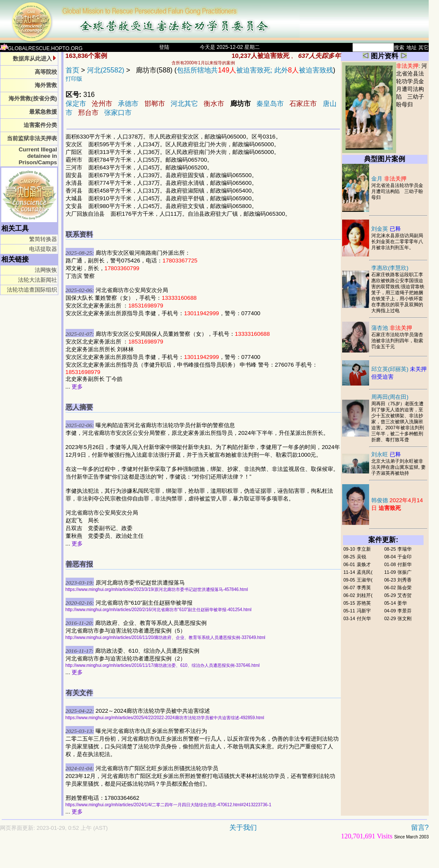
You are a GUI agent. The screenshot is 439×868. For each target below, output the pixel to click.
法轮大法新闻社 (38, 280)
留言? (420, 827)
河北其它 (184, 104)
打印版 (74, 79)
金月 (389, 179)
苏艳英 (364, 603)
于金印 (404, 557)
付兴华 (364, 618)
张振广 (404, 572)
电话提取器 (43, 249)
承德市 (128, 104)
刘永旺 (386, 454)
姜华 (402, 603)
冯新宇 (364, 611)
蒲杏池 (392, 328)
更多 (77, 387)
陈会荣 (404, 588)
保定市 (76, 104)
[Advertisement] (184, 858)
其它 (424, 48)
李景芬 (404, 611)
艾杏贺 (404, 595)
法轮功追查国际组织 (32, 290)
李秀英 (364, 588)
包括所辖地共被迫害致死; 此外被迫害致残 (255, 70)
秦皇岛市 (270, 104)
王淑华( (365, 580)
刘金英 (386, 229)
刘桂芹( (365, 595)
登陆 (164, 47)
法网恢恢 (46, 270)
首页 (72, 70)
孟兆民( (365, 572)
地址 (412, 48)
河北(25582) (106, 70)
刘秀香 (404, 580)
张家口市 (118, 113)
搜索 (399, 48)
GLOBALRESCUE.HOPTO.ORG (41, 48)
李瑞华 (404, 549)
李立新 (364, 549)
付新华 (404, 564)
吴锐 (361, 557)
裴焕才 (364, 564)
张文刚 (404, 618)
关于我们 (243, 827)
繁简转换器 (43, 239)
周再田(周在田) (390, 397)
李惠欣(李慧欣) (390, 268)
